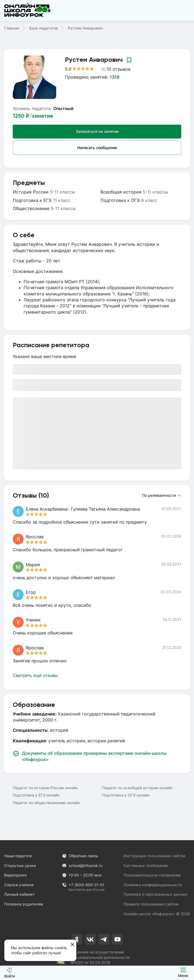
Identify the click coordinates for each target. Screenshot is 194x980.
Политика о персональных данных (155, 894)
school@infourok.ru (82, 865)
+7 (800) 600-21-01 (83, 885)
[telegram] (104, 939)
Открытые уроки (20, 865)
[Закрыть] (72, 945)
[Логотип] (27, 10)
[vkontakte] (90, 939)
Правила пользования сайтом (151, 904)
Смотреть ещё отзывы (35, 676)
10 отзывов (116, 69)
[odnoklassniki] (77, 939)
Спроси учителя (19, 885)
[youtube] (117, 939)
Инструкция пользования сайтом (154, 856)
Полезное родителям (24, 904)
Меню (183, 973)
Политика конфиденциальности (153, 885)
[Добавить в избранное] (129, 60)
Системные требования (146, 865)
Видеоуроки (15, 875)
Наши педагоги (18, 856)
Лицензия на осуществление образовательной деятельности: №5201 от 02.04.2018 (100, 957)
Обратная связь (80, 856)
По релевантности (162, 495)
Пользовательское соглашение (152, 875)
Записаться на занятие (97, 131)
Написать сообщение (97, 148)
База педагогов (44, 28)
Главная (12, 28)
